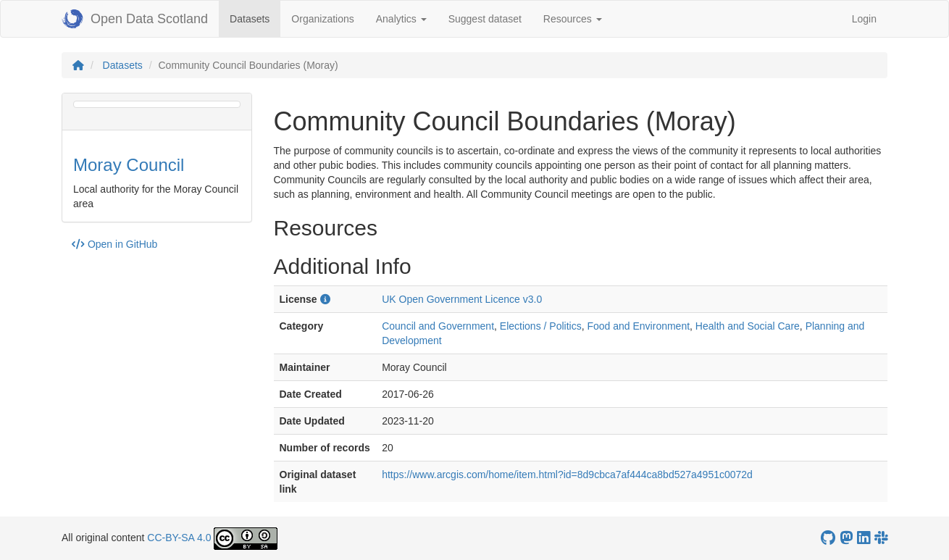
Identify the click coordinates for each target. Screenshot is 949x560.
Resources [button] (573, 19)
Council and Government (438, 326)
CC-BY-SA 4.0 (179, 538)
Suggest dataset (485, 19)
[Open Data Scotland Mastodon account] (846, 538)
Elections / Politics (541, 326)
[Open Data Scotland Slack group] (881, 538)
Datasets (255, 18)
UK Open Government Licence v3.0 (462, 299)
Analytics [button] (401, 19)
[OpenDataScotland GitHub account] (828, 538)
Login (864, 19)
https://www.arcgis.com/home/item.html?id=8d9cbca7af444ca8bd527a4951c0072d (567, 475)
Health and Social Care (748, 326)
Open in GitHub (114, 244)
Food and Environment (638, 326)
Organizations (322, 19)
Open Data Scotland (135, 19)
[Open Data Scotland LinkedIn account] (864, 538)
